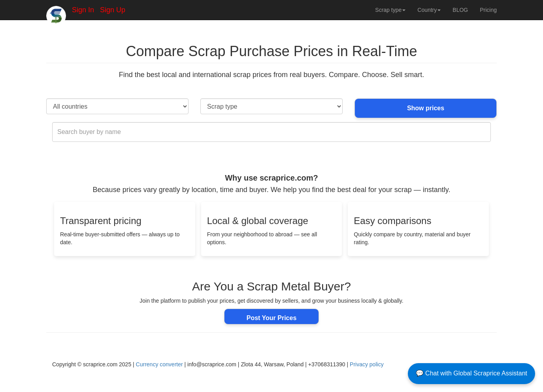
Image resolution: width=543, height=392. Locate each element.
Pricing (488, 10)
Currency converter (159, 364)
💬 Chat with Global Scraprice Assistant (471, 373)
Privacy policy (367, 364)
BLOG (460, 10)
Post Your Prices (272, 318)
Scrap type (390, 10)
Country (429, 10)
